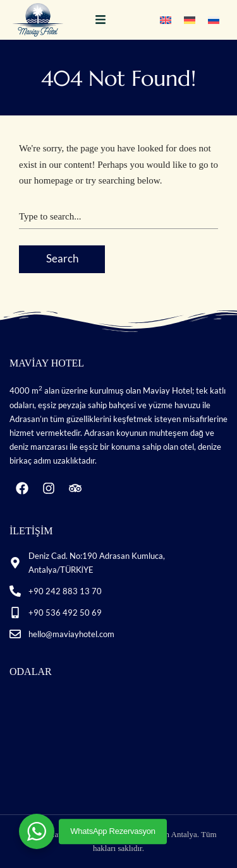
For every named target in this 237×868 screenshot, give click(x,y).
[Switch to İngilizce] (166, 20)
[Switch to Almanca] (190, 20)
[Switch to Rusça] (214, 20)
